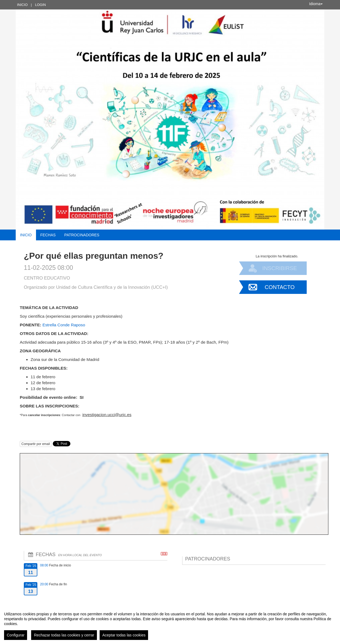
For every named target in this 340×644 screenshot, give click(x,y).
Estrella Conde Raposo (64, 325)
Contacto (280, 287)
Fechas (48, 235)
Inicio (22, 5)
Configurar (16, 635)
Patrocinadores (82, 235)
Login (40, 5)
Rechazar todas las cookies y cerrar (64, 635)
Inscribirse (280, 268)
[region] (170, 624)
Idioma (316, 4)
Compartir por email (36, 444)
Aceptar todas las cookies (124, 635)
